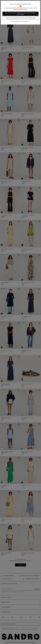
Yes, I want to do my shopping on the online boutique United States (21, 14)
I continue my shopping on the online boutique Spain (21, 18)
